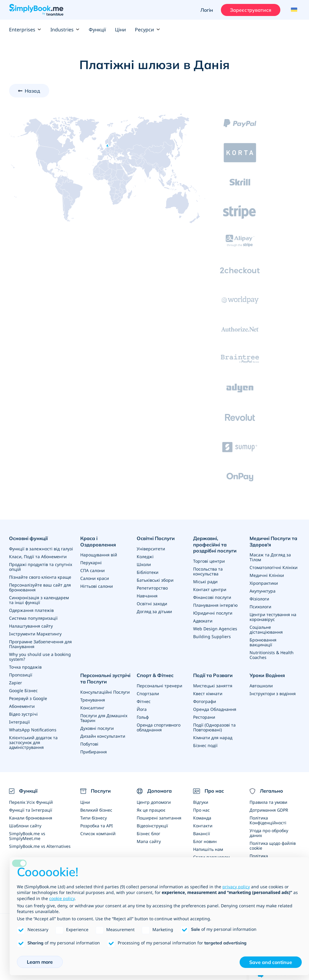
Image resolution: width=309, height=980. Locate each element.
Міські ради (205, 582)
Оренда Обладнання (215, 709)
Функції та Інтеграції (31, 810)
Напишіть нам (208, 849)
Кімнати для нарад (213, 738)
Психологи (260, 607)
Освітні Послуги (156, 538)
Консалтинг (92, 708)
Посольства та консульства (208, 571)
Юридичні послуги (213, 613)
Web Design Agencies (215, 629)
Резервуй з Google (28, 698)
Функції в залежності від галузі (41, 549)
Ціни (120, 30)
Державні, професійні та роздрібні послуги (215, 545)
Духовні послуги (97, 728)
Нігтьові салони (97, 586)
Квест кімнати (208, 694)
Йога (142, 709)
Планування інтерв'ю (215, 605)
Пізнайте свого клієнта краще (40, 577)
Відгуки (201, 802)
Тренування (93, 700)
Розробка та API (97, 826)
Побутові (89, 744)
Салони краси (95, 578)
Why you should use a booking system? (40, 657)
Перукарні (91, 563)
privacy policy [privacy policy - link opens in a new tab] (236, 887)
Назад (32, 91)
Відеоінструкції (152, 826)
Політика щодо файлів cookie (273, 846)
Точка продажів (25, 667)
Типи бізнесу (94, 818)
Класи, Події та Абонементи (38, 557)
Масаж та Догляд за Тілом (270, 557)
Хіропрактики (264, 583)
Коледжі (145, 557)
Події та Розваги (213, 675)
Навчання (147, 596)
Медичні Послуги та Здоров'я (273, 541)
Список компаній (98, 834)
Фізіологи (259, 599)
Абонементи (22, 706)
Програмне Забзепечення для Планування (40, 644)
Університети (151, 549)
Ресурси (147, 30)
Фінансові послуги (212, 597)
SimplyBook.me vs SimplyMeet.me (27, 836)
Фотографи (205, 701)
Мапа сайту (149, 841)
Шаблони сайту (25, 826)
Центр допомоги (154, 802)
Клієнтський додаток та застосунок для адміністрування (33, 742)
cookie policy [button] (62, 898)
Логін (207, 10)
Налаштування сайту (31, 626)
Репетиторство (152, 588)
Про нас (201, 810)
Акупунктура (263, 591)
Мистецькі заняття (213, 686)
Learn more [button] (40, 962)
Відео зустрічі (23, 714)
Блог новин (205, 841)
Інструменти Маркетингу (35, 634)
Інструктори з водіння (273, 694)
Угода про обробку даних (269, 833)
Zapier (16, 683)
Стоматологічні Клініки (274, 567)
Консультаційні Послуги (105, 692)
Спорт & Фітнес (155, 675)
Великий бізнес (96, 810)
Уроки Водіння (267, 675)
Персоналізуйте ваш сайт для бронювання (40, 587)
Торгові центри (209, 561)
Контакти (203, 826)
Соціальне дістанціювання (266, 630)
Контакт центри (210, 589)
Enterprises (25, 30)
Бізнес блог (148, 834)
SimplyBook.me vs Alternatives (40, 846)
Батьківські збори (155, 580)
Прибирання (94, 752)
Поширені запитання (159, 818)
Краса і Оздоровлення (98, 541)
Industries (65, 30)
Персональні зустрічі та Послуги (105, 678)
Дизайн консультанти (103, 736)
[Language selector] (293, 10)
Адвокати (203, 621)
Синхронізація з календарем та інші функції (39, 600)
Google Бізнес (23, 690)
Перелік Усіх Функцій (31, 802)
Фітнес (144, 701)
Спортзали (148, 694)
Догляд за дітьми (154, 611)
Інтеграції (19, 722)
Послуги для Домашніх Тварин (104, 718)
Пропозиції (21, 675)
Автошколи (261, 686)
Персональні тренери (159, 686)
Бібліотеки (148, 572)
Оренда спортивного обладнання (159, 727)
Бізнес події (205, 745)
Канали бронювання (31, 818)
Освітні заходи (152, 604)
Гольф (143, 717)
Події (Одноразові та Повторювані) (214, 727)
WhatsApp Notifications (33, 730)
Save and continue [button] (271, 962)
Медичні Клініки (267, 575)
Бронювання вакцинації (263, 642)
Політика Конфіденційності (268, 820)
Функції (97, 30)
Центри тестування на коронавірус (273, 617)
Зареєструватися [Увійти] (251, 10)
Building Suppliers (212, 636)
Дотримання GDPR (269, 810)
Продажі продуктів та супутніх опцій (41, 567)
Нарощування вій (99, 555)
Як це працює (151, 810)
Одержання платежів (31, 610)
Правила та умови (268, 802)
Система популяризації (33, 618)
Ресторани (204, 717)
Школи (144, 564)
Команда (202, 818)
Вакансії (202, 834)
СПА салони (92, 570)
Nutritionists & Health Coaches (272, 655)
